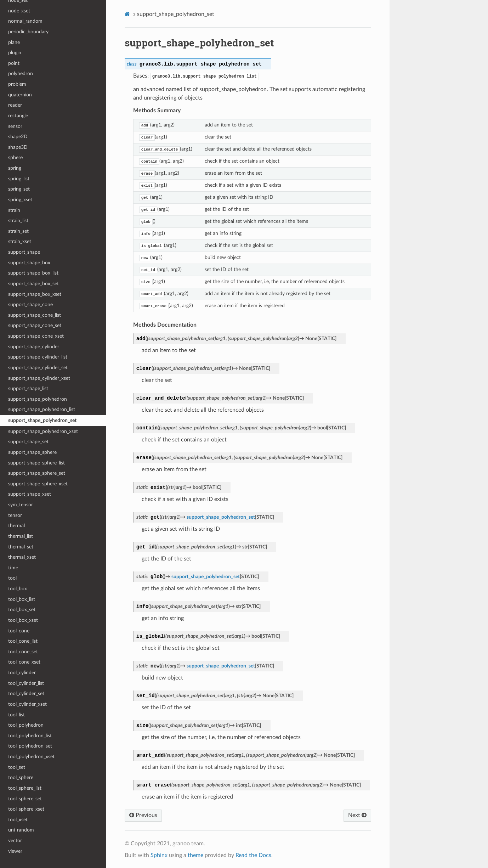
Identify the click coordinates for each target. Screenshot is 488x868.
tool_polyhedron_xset (31, 757)
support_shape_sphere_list (36, 463)
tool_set (17, 767)
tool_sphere (21, 777)
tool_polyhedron (26, 725)
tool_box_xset (23, 620)
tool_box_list (22, 599)
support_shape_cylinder (34, 347)
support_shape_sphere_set (37, 473)
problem (17, 84)
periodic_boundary (28, 32)
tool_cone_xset (24, 662)
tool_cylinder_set (26, 694)
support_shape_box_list (33, 273)
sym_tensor (21, 505)
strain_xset (20, 241)
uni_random (21, 830)
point (14, 63)
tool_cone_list (23, 641)
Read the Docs (253, 855)
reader (15, 105)
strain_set (18, 231)
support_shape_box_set (33, 284)
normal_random (25, 21)
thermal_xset (22, 557)
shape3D (18, 147)
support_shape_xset (30, 494)
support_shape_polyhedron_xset (43, 431)
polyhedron (21, 74)
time (13, 568)
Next (357, 815)
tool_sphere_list (25, 788)
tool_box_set (22, 610)
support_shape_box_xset (35, 294)
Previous (143, 815)
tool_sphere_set (25, 799)
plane (14, 42)
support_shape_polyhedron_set (42, 420)
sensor (15, 126)
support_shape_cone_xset (36, 336)
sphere (15, 157)
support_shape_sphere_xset (38, 484)
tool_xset (18, 820)
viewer (15, 851)
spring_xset (20, 200)
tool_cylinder (22, 673)
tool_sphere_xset (26, 809)
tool (12, 578)
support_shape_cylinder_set (38, 368)
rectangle (18, 116)
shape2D (18, 137)
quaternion (20, 95)
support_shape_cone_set (35, 325)
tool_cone (19, 631)
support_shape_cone (30, 305)
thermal (16, 526)
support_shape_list (28, 388)
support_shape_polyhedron (38, 399)
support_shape (24, 252)
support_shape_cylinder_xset (39, 378)
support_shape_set (28, 442)
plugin (15, 53)
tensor (15, 515)
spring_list (19, 179)
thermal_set (21, 547)
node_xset (19, 11)
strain (14, 210)
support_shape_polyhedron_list (42, 409)
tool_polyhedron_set (30, 746)
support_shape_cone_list (35, 315)
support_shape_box (29, 263)
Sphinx (159, 855)
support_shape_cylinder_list (38, 357)
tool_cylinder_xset (27, 704)
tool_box (18, 589)
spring (15, 168)
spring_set (19, 189)
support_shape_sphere (32, 452)
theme (195, 855)
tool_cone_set (23, 652)
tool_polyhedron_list (30, 736)
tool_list (16, 715)
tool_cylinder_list (26, 683)
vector (15, 841)
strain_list (18, 221)
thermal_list (21, 536)
